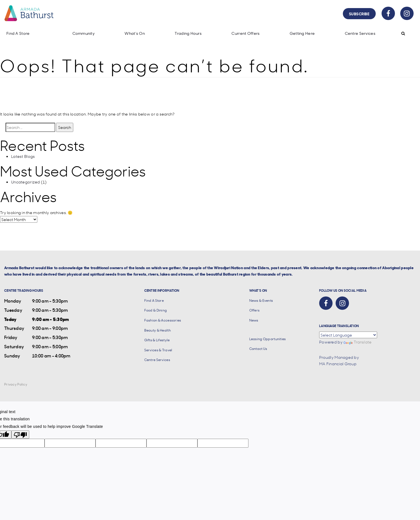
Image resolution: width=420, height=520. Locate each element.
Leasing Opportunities (268, 339)
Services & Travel (158, 350)
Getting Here (302, 33)
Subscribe (359, 14)
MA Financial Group (338, 364)
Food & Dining (156, 310)
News (254, 320)
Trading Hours (188, 33)
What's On (135, 33)
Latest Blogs (23, 156)
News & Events (261, 301)
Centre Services (360, 33)
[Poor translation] (20, 435)
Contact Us (258, 349)
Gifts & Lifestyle (157, 340)
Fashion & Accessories (163, 320)
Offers (255, 310)
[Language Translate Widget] (348, 335)
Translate (358, 342)
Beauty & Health (157, 330)
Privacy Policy (16, 384)
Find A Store (18, 33)
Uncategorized (26, 182)
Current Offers (246, 33)
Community (84, 33)
